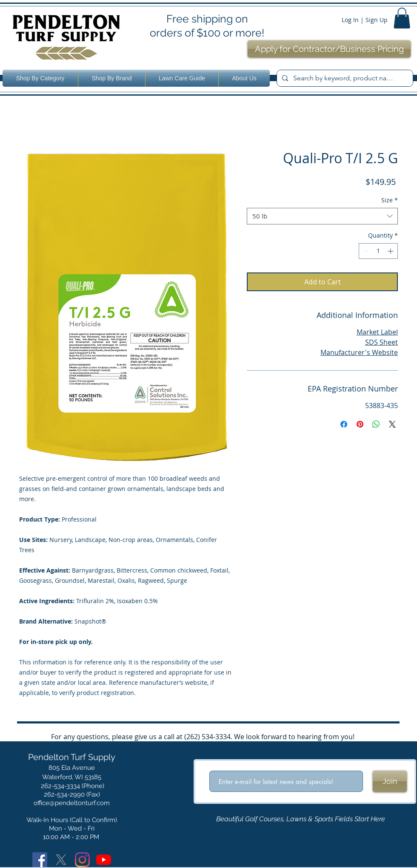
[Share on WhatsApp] (376, 424)
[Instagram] (82, 860)
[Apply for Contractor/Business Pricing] (329, 49)
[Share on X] (392, 424)
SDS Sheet (381, 342)
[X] (61, 860)
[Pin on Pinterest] (360, 424)
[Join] (390, 781)
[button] (402, 18)
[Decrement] (365, 251)
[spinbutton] (378, 251)
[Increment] (391, 251)
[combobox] (322, 216)
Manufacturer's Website (359, 352)
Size (390, 200)
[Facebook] (40, 860)
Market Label (377, 332)
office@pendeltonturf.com (72, 803)
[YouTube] (104, 860)
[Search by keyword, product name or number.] (344, 78)
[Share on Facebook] (344, 424)
